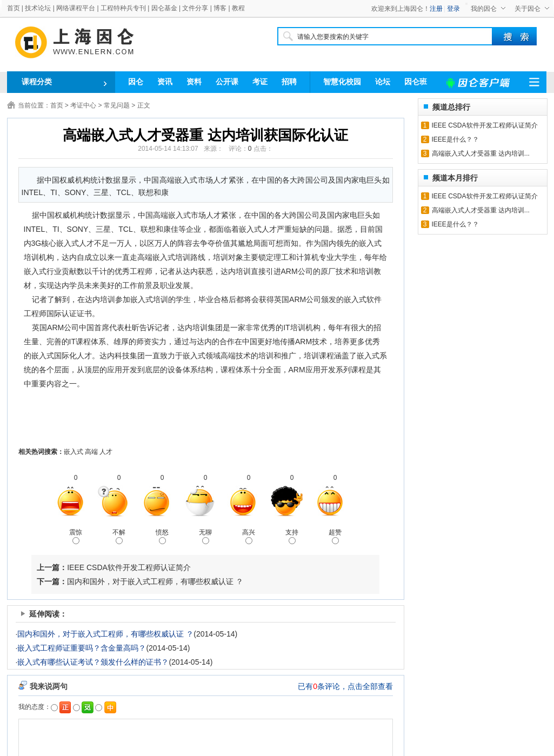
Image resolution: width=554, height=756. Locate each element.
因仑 (136, 82)
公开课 (227, 82)
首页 (14, 8)
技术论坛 (38, 8)
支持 (292, 536)
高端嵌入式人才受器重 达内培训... (481, 153)
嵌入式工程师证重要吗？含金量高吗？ (82, 648)
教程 (238, 8)
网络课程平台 (76, 8)
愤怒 (162, 536)
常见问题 (117, 105)
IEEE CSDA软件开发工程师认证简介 (129, 567)
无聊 (205, 536)
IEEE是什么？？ (455, 139)
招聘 (289, 82)
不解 (119, 536)
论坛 (383, 82)
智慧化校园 (342, 82)
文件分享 (195, 8)
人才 (106, 452)
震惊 (76, 536)
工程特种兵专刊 (123, 8)
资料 (194, 82)
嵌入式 (74, 452)
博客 (220, 8)
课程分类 (37, 82)
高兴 (249, 536)
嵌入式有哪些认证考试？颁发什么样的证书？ (93, 662)
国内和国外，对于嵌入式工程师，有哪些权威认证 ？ (155, 581)
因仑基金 (164, 8)
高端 (91, 452)
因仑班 (416, 82)
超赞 (335, 536)
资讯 (165, 82)
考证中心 (83, 105)
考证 (260, 82)
